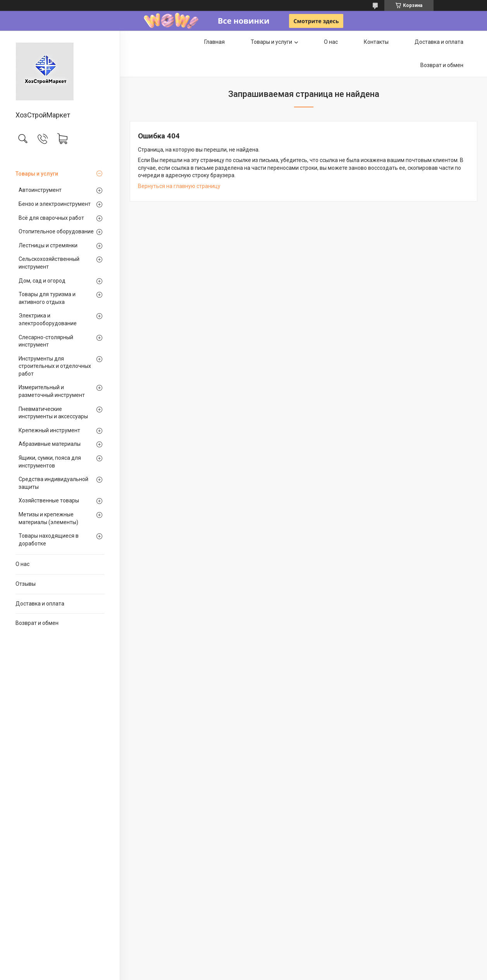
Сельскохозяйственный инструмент (49, 263)
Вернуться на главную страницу (179, 186)
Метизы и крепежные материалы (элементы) (48, 518)
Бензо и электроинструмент (55, 204)
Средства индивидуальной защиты (53, 483)
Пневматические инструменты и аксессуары (53, 413)
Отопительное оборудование (56, 231)
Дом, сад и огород (42, 281)
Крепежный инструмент (49, 430)
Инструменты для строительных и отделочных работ (55, 366)
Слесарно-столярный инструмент (46, 341)
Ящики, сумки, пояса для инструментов (50, 462)
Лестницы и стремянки (48, 245)
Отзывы (26, 584)
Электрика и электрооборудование (48, 319)
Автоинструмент (40, 190)
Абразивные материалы (50, 444)
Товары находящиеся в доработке (49, 540)
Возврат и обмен (37, 623)
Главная (214, 42)
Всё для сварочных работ (51, 218)
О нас (22, 564)
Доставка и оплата (40, 604)
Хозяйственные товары (49, 500)
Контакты (376, 42)
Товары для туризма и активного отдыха (47, 298)
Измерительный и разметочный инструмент (52, 391)
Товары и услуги (37, 174)
